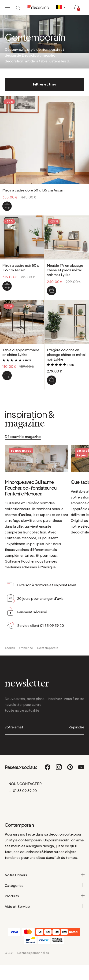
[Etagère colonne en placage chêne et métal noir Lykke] (52, 380)
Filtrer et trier (45, 84)
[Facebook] (48, 769)
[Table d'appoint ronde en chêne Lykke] (7, 376)
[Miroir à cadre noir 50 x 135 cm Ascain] (7, 286)
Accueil (10, 648)
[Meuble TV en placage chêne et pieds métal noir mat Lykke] (52, 291)
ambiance (26, 648)
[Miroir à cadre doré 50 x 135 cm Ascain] (7, 206)
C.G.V (9, 953)
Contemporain (48, 648)
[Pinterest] (70, 769)
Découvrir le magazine (23, 436)
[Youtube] (81, 769)
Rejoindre (76, 727)
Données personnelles (33, 953)
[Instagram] (59, 769)
